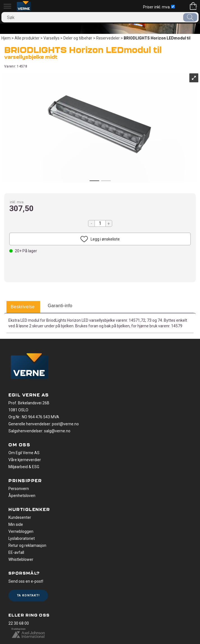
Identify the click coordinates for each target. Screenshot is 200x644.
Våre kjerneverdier (25, 460)
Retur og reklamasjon (27, 545)
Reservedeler (108, 38)
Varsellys (51, 38)
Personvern (19, 489)
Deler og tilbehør (78, 38)
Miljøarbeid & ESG (24, 467)
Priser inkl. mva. (159, 7)
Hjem (6, 38)
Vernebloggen (21, 531)
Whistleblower (21, 559)
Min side (16, 524)
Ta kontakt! (28, 595)
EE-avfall (16, 552)
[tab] (23, 307)
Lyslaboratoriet (22, 538)
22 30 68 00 (19, 623)
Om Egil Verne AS (24, 453)
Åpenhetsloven (22, 496)
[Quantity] (100, 223)
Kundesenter (20, 517)
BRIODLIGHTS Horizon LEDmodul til (157, 38)
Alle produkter (27, 38)
